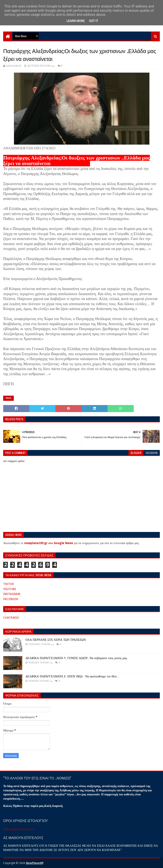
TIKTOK (9, 584)
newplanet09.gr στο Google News (49, 543)
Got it (93, 21)
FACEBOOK (11, 599)
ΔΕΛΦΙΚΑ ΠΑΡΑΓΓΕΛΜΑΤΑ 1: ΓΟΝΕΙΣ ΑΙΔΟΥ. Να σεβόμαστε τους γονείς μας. (77, 658)
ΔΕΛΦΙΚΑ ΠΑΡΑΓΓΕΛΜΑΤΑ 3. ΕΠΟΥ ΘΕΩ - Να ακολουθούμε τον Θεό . (72, 676)
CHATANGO (11, 618)
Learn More (76, 21)
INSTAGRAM (12, 594)
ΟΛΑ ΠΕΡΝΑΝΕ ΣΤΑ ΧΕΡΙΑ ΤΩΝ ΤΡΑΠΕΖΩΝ (56, 640)
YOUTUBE (10, 589)
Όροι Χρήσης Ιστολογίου (18, 829)
